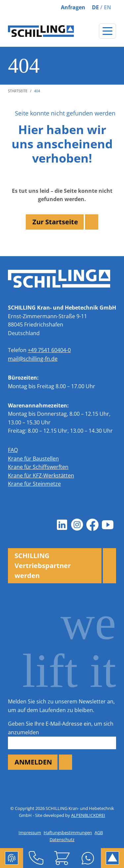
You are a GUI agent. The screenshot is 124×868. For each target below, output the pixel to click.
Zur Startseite (55, 222)
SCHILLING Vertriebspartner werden (43, 566)
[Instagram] (77, 525)
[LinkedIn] (62, 525)
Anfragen (73, 7)
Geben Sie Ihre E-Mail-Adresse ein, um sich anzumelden (61, 728)
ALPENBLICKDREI (88, 815)
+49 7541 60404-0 (49, 350)
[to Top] (112, 858)
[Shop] (62, 858)
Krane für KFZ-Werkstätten (41, 475)
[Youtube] (107, 525)
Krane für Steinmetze (34, 484)
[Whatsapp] (88, 858)
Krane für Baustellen (33, 459)
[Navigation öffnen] (107, 31)
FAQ (13, 450)
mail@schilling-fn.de (33, 359)
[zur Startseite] (41, 31)
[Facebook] (92, 525)
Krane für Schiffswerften (38, 467)
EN (107, 7)
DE (95, 7)
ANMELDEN (33, 762)
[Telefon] (36, 858)
